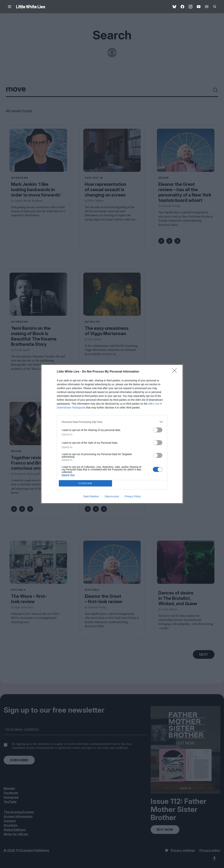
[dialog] (112, 434)
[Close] (176, 372)
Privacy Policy (133, 496)
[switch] (158, 430)
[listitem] (112, 422)
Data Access (112, 496)
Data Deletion (91, 496)
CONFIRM (85, 483)
